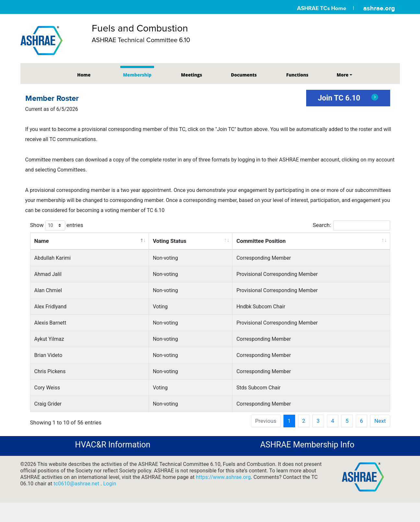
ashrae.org (379, 8)
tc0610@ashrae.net (77, 484)
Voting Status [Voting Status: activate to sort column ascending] (169, 241)
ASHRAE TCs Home (322, 8)
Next (380, 421)
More (343, 75)
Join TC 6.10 (348, 98)
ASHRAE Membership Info (307, 445)
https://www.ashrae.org (223, 477)
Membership (137, 75)
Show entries (57, 225)
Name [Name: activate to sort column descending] (42, 241)
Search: (351, 225)
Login (110, 484)
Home (84, 75)
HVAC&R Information (113, 445)
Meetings (192, 75)
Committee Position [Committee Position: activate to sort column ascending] (261, 241)
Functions (297, 75)
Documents (244, 75)
